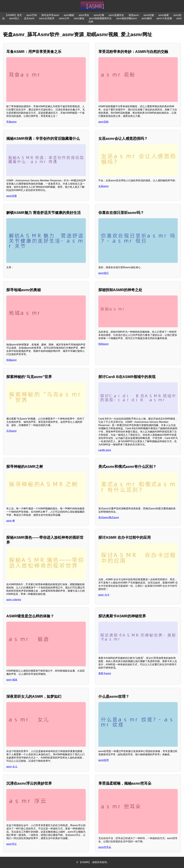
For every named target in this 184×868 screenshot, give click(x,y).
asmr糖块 (147, 18)
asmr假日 (104, 273)
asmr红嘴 (99, 15)
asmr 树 (11, 521)
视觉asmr (134, 15)
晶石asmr (29, 18)
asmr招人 (14, 18)
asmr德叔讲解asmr (127, 18)
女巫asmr (104, 186)
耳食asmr (12, 122)
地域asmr (12, 360)
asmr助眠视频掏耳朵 (100, 18)
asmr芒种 (32, 15)
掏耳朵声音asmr (50, 15)
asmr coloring (14, 600)
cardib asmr (105, 450)
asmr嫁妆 (79, 18)
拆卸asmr (104, 344)
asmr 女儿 (12, 767)
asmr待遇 (12, 196)
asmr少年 (64, 18)
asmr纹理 (104, 760)
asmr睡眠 (69, 15)
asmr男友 (84, 15)
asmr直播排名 (116, 15)
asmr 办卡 (104, 595)
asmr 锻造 (12, 680)
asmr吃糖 (149, 15)
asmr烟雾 (164, 15)
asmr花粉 (104, 122)
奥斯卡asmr (105, 673)
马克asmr (12, 431)
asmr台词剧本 (47, 18)
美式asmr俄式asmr (109, 517)
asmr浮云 (12, 844)
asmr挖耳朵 (105, 847)
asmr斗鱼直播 (164, 18)
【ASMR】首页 (13, 15)
